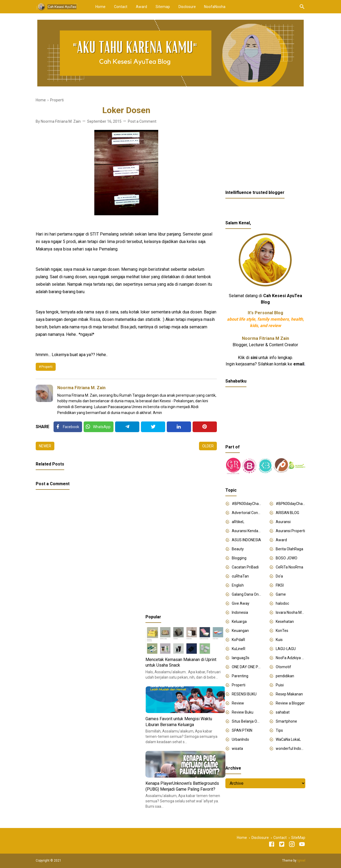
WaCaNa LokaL (288, 739)
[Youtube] (302, 845)
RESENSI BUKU (244, 694)
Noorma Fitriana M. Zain (81, 388)
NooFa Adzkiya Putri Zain (291, 658)
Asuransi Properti (290, 531)
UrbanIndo (240, 739)
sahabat (283, 712)
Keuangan (240, 631)
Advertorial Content (247, 513)
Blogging (239, 558)
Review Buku (243, 712)
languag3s (241, 658)
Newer (45, 446)
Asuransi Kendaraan (247, 531)
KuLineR (239, 649)
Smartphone (286, 721)
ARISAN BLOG (287, 513)
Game (281, 594)
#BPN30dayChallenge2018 (247, 504)
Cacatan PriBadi (245, 567)
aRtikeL (238, 522)
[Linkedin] (179, 427)
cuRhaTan (240, 576)
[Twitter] (99, 427)
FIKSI (280, 585)
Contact (121, 7)
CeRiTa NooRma (289, 567)
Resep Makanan (289, 694)
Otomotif (283, 667)
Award (141, 7)
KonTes (282, 631)
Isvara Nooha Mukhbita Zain (291, 612)
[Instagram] (292, 845)
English (238, 585)
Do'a (279, 576)
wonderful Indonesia (291, 748)
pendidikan (285, 676)
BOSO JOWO (287, 558)
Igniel (301, 861)
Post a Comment (142, 121)
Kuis (279, 640)
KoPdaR (238, 640)
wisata (237, 748)
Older (208, 446)
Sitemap (163, 7)
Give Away (241, 603)
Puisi (280, 685)
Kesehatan (285, 622)
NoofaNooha (215, 7)
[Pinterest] (205, 427)
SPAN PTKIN (242, 730)
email (299, 364)
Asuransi (283, 522)
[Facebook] (68, 427)
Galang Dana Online (247, 594)
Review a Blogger (290, 703)
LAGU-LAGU (286, 649)
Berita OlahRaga (289, 549)
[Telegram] (127, 427)
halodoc (282, 603)
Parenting (240, 676)
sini (254, 358)
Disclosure (187, 7)
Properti (47, 367)
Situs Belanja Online (247, 721)
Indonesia (240, 612)
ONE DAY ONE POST (247, 667)
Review (238, 703)
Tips (279, 730)
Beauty (238, 549)
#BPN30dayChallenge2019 (291, 504)
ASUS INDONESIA (246, 540)
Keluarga (239, 622)
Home (100, 7)
